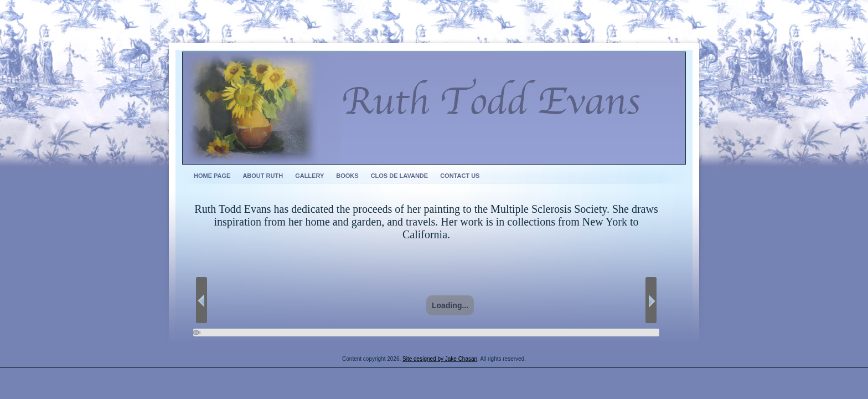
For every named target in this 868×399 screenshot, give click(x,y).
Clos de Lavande (400, 176)
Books (347, 176)
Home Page (212, 176)
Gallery (309, 176)
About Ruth (263, 176)
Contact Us (460, 176)
